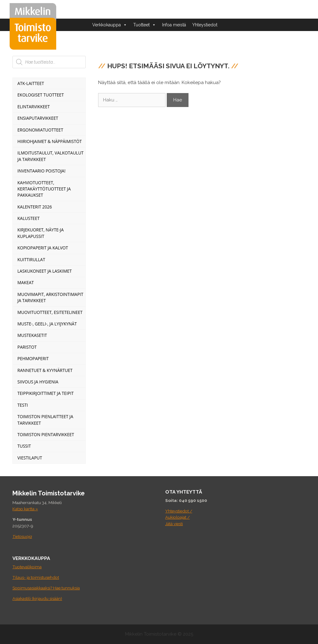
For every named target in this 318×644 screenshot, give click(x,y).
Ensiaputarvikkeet (38, 118)
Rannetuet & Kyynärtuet (45, 370)
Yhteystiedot (205, 25)
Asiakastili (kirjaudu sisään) (37, 598)
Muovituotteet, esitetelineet (50, 312)
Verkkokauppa (110, 25)
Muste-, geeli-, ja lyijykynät (47, 324)
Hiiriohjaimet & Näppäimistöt (50, 141)
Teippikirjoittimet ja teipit (45, 393)
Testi (23, 405)
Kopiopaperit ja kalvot (43, 248)
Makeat (26, 282)
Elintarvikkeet (34, 107)
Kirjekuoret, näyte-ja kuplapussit (41, 233)
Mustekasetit (32, 335)
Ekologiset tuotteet (41, 95)
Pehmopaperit (33, 358)
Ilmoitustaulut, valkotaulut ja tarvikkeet (50, 156)
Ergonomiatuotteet (40, 130)
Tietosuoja (22, 536)
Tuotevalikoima (27, 567)
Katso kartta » (25, 509)
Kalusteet (28, 218)
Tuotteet (145, 25)
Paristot (27, 347)
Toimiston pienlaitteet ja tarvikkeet (45, 420)
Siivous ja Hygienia (38, 382)
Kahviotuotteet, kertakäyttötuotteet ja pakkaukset (44, 189)
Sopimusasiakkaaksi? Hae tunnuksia (46, 588)
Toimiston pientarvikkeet (46, 434)
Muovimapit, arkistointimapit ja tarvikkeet (50, 297)
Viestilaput (30, 458)
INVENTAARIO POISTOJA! (41, 171)
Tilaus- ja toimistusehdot (36, 577)
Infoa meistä (174, 25)
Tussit (24, 446)
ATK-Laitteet (31, 83)
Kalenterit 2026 (35, 207)
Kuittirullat (31, 259)
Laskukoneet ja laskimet (45, 271)
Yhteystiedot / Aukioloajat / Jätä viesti (179, 517)
